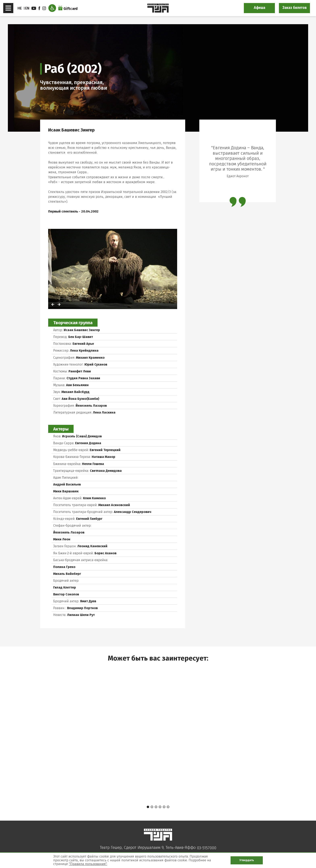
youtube (34, 8)
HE (20, 8)
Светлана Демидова (106, 471)
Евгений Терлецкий (105, 450)
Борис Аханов (106, 553)
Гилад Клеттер (65, 587)
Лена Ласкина (104, 412)
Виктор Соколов (66, 594)
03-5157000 (207, 848)
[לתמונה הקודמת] (53, 305)
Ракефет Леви (80, 371)
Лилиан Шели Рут (81, 615)
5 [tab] (164, 807)
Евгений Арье (83, 344)
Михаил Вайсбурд (75, 392)
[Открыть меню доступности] (52, 8)
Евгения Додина (88, 443)
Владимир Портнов (82, 608)
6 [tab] (168, 807)
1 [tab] (148, 807)
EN (27, 8)
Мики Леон (62, 539)
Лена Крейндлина (84, 351)
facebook (39, 8)
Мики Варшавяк (66, 491)
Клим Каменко (94, 498)
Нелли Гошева (93, 464)
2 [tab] (152, 807)
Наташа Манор (103, 457)
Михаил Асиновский (114, 505)
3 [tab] (156, 807)
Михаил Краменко (90, 358)
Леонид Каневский (92, 546)
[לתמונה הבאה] (59, 305)
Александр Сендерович (133, 512)
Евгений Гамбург (89, 519)
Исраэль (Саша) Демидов (82, 436)
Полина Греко (64, 567)
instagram (44, 8)
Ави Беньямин (77, 385)
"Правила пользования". (88, 864)
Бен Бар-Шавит (81, 337)
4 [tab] (160, 807)
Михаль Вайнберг (67, 574)
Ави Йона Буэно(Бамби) (80, 399)
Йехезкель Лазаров (91, 406)
